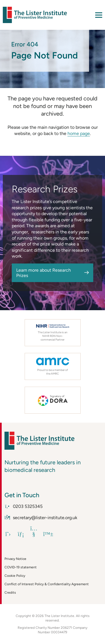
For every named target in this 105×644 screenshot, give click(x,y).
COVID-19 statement (21, 567)
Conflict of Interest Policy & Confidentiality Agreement (47, 584)
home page (79, 133)
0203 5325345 (24, 506)
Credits (10, 593)
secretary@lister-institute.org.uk (41, 518)
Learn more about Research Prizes (44, 273)
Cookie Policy (15, 576)
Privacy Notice (15, 559)
